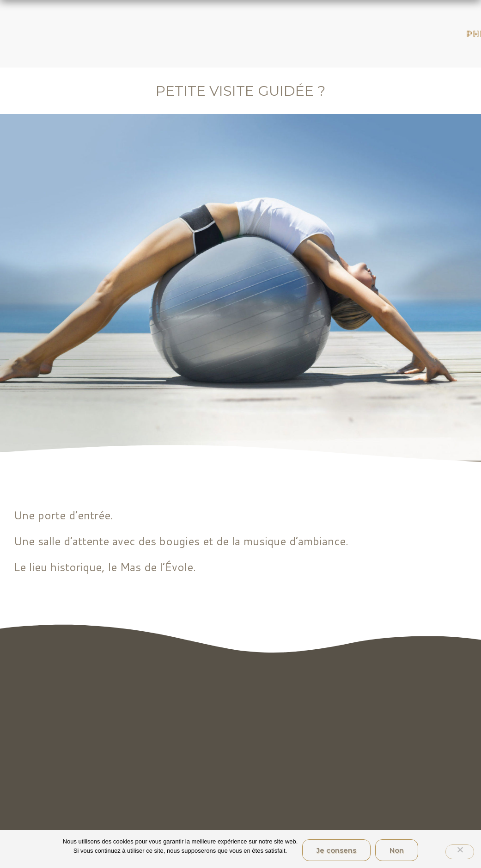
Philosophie (444, 34)
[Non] (460, 852)
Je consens (336, 850)
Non (397, 850)
